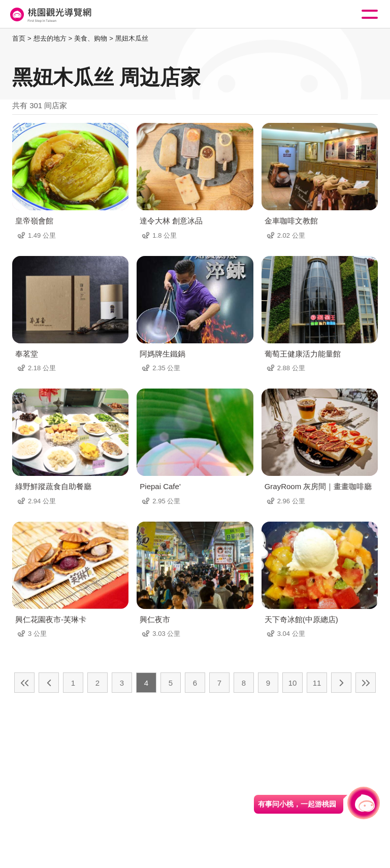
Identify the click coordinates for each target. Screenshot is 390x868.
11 (317, 683)
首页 (19, 38)
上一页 (49, 683)
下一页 (341, 683)
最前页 (24, 683)
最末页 (366, 683)
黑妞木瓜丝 (132, 38)
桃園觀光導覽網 (50, 14)
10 (293, 683)
